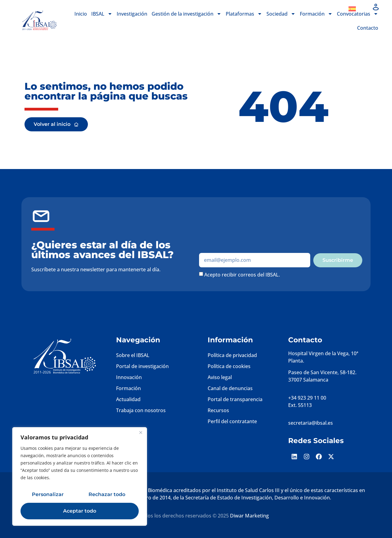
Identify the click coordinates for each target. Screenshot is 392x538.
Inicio (81, 14)
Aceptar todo (80, 511)
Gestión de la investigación (187, 14)
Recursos (218, 410)
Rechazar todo (107, 494)
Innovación (129, 377)
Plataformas (244, 14)
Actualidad (128, 399)
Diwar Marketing (249, 516)
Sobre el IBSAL (133, 355)
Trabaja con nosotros (141, 410)
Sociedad (281, 14)
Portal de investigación (142, 366)
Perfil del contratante (232, 421)
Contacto (368, 28)
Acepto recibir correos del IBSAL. (242, 274)
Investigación (132, 14)
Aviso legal (220, 377)
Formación (316, 14)
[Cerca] (141, 432)
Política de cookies (229, 366)
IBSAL (102, 14)
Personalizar (48, 494)
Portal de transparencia (235, 399)
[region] (80, 476)
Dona (330, 9)
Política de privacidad (232, 355)
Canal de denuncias (230, 388)
